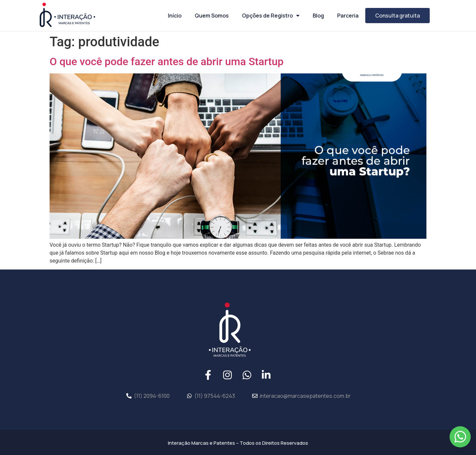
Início (175, 16)
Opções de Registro (271, 16)
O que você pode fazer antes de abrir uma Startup (167, 62)
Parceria (348, 16)
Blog (318, 16)
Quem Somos (212, 16)
